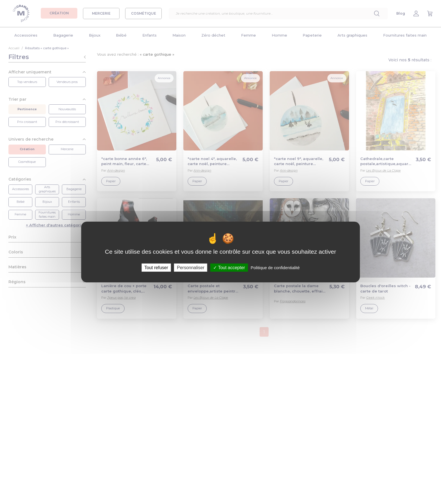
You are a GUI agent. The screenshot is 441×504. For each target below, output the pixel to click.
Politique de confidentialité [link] (275, 268)
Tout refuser (156, 268)
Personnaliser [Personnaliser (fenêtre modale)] (191, 268)
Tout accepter (229, 268)
